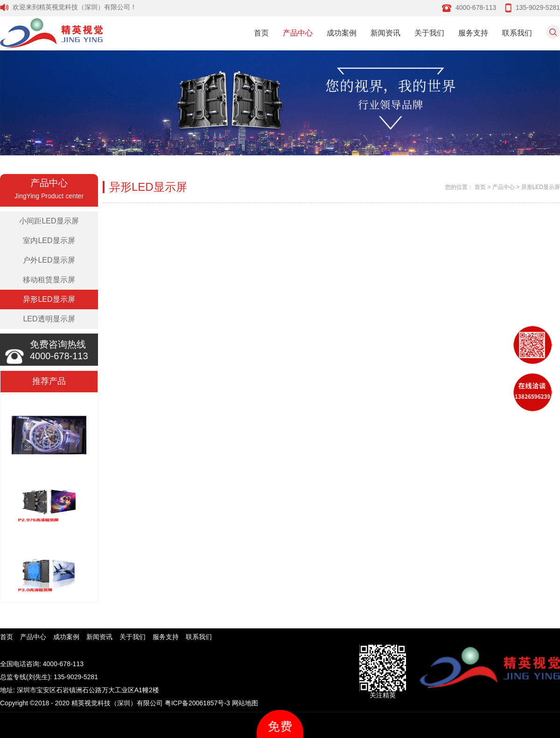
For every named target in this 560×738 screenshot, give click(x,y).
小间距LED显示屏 (49, 221)
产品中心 (298, 33)
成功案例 (342, 33)
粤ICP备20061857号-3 (197, 703)
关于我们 (429, 33)
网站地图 (245, 703)
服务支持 (473, 33)
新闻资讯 (385, 33)
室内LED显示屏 (49, 240)
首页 (261, 33)
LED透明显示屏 (49, 319)
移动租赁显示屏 (49, 280)
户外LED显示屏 (49, 260)
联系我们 (517, 33)
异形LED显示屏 (49, 299)
